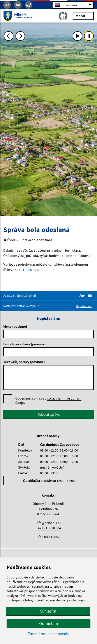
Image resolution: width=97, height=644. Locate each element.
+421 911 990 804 (26, 270)
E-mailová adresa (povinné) (25, 344)
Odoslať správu (49, 414)
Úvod (9, 240)
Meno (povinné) (15, 326)
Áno (83, 296)
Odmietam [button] (49, 623)
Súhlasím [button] (48, 611)
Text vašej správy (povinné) (24, 362)
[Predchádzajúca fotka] (9, 36)
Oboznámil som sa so (48, 401)
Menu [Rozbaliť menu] (83, 16)
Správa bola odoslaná (37, 240)
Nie (91, 296)
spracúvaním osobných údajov (48, 400)
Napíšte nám (84, 306)
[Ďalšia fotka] (20, 36)
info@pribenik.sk (48, 523)
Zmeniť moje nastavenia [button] (48, 634)
